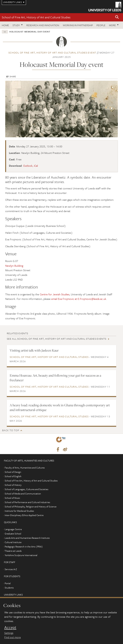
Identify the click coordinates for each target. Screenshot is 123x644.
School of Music (12, 498)
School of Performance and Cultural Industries (27, 502)
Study (16, 25)
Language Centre (13, 529)
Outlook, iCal (30, 166)
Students (9, 588)
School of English (13, 476)
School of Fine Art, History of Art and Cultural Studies (36, 17)
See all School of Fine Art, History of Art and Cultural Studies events (57, 339)
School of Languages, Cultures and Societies (26, 489)
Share (13, 76)
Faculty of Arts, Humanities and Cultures (25, 468)
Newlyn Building (14, 266)
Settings (9, 633)
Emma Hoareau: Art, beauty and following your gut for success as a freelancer (55, 378)
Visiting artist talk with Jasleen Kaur (34, 350)
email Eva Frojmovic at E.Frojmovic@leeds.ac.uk (79, 299)
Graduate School (13, 534)
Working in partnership (78, 25)
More (112, 25)
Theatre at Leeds (13, 551)
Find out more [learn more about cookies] (13, 637)
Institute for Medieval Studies (19, 511)
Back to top (11, 430)
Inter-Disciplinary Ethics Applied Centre (24, 515)
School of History (13, 485)
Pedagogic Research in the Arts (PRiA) (24, 547)
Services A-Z (11, 569)
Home (5, 25)
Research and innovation (43, 25)
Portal (8, 583)
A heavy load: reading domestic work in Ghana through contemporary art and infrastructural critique (60, 407)
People (101, 25)
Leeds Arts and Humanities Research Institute (27, 538)
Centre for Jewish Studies (55, 294)
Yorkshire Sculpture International (21, 555)
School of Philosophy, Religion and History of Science (31, 507)
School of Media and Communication (23, 494)
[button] (117, 17)
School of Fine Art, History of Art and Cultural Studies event (52, 53)
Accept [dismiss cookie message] (10, 627)
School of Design (13, 472)
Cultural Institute (13, 542)
